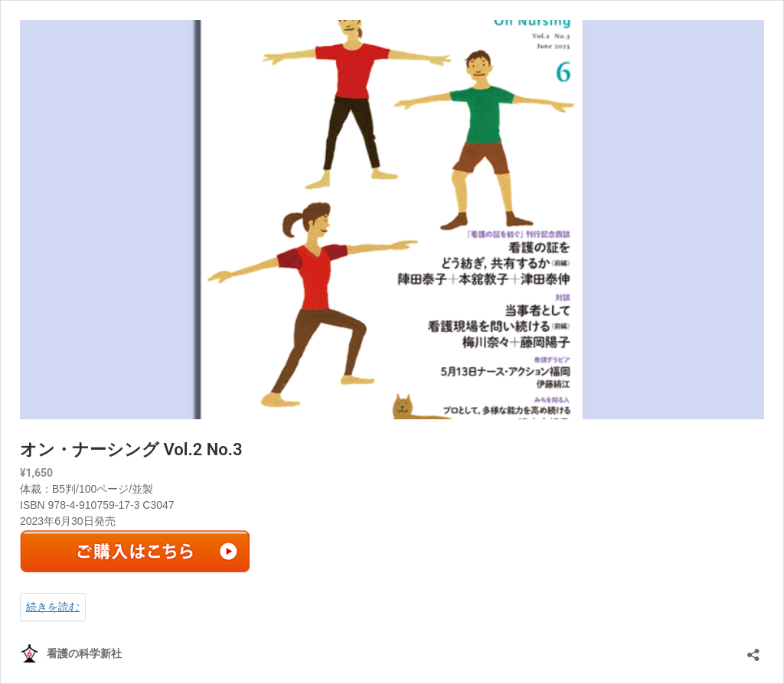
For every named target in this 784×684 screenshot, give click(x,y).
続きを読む (53, 607)
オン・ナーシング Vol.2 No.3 (131, 449)
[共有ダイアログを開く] (753, 650)
